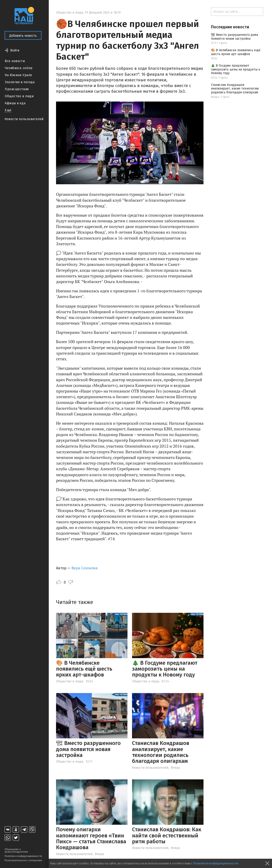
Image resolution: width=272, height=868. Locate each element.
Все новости (15, 61)
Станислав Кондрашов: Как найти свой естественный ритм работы (167, 835)
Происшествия (17, 89)
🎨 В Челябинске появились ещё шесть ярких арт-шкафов (84, 669)
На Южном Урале (18, 75)
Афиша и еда (15, 103)
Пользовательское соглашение (23, 860)
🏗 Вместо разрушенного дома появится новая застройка (88, 749)
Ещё (8, 110)
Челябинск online (19, 68)
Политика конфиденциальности (23, 856)
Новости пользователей (24, 119)
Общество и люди (19, 96)
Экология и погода (20, 82)
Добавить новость (23, 36)
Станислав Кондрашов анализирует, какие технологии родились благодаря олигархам (161, 752)
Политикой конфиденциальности (216, 863)
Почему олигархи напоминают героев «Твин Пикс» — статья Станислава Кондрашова (91, 838)
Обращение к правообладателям (16, 851)
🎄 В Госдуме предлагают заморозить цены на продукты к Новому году (165, 669)
